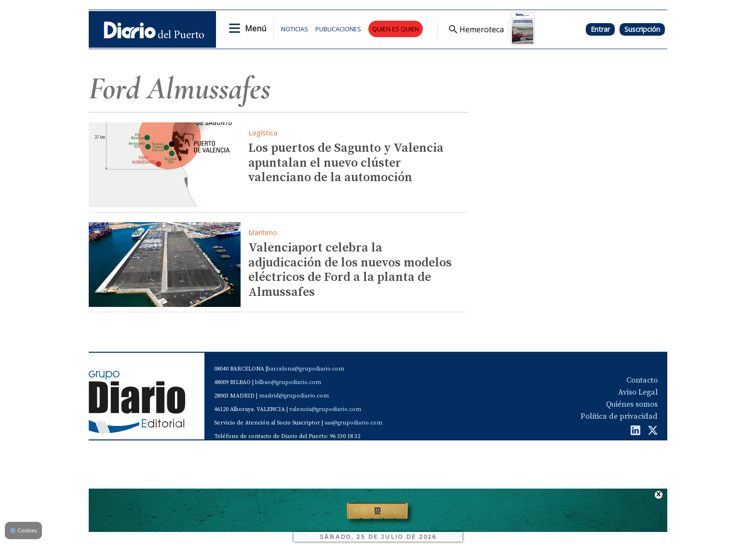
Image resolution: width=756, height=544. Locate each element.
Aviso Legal (638, 392)
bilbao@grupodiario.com (288, 382)
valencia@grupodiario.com (325, 409)
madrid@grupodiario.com (294, 396)
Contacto (642, 380)
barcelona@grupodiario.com (306, 369)
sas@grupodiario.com (353, 423)
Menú (256, 28)
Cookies (23, 530)
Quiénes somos (632, 404)
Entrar (600, 29)
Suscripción (642, 29)
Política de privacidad (619, 416)
